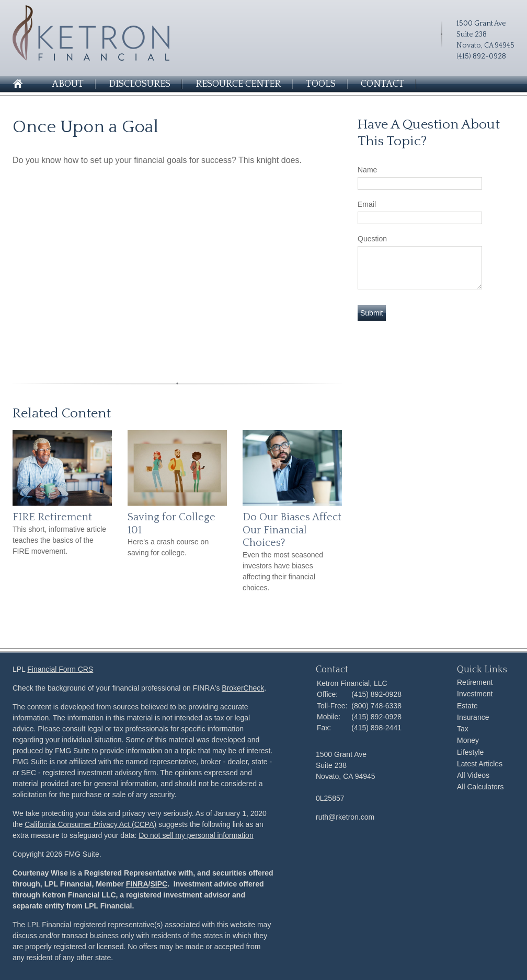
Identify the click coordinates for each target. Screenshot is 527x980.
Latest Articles (480, 764)
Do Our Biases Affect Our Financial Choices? (292, 530)
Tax (463, 729)
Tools (321, 84)
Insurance (473, 717)
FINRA (137, 884)
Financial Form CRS (60, 669)
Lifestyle (470, 752)
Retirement (475, 682)
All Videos (473, 775)
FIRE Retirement (52, 517)
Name (367, 170)
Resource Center (238, 84)
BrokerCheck (243, 688)
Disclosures (140, 84)
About (68, 84)
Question (372, 239)
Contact (382, 84)
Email (367, 204)
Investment (475, 694)
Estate (467, 706)
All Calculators (480, 787)
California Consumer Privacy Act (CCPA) (90, 824)
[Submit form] (372, 313)
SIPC (159, 884)
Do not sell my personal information (196, 835)
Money (468, 740)
